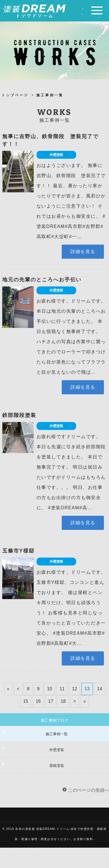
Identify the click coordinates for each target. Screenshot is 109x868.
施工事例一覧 (57, 734)
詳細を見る (83, 252)
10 (50, 689)
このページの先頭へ (89, 790)
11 (62, 689)
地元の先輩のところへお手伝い (42, 280)
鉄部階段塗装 (19, 415)
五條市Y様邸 (18, 551)
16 (38, 701)
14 (100, 689)
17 (51, 701)
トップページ (15, 95)
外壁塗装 (57, 750)
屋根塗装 (57, 766)
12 (75, 689)
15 (26, 701)
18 (63, 701)
